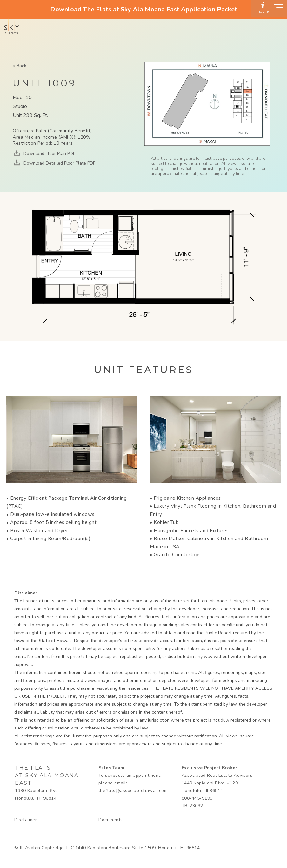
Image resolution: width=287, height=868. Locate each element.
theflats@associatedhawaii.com (133, 791)
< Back (20, 66)
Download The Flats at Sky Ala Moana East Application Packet (144, 9)
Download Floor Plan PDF (49, 154)
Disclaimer (26, 820)
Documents (111, 820)
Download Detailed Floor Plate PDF (59, 163)
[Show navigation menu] (279, 9)
